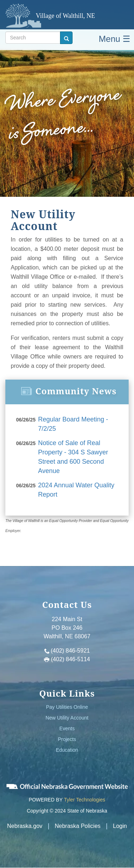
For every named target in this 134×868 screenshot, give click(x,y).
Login (120, 826)
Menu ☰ (115, 39)
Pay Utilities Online (67, 707)
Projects (67, 739)
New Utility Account (67, 718)
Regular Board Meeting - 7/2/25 (73, 424)
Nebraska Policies (78, 826)
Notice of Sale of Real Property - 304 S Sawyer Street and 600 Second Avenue (73, 457)
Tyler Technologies (85, 800)
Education (67, 750)
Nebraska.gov (25, 826)
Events (67, 728)
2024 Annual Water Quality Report (76, 490)
